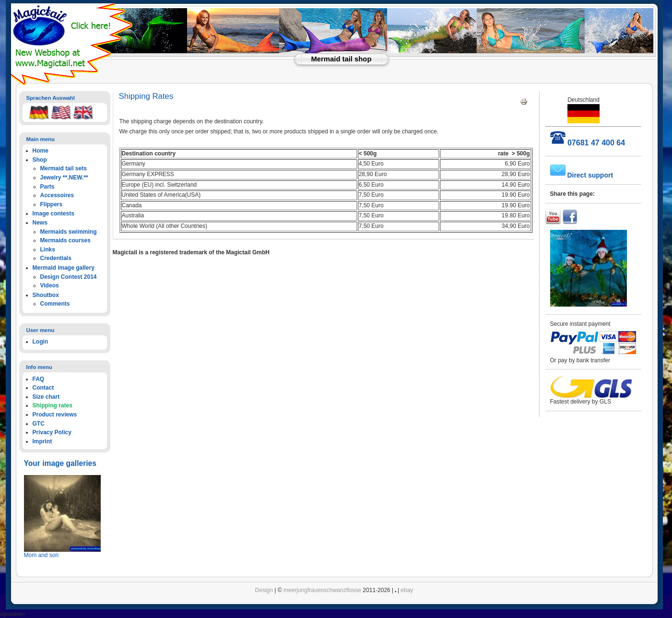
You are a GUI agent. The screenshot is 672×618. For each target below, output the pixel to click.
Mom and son (41, 555)
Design (264, 590)
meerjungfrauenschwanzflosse (322, 590)
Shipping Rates (146, 96)
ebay (407, 590)
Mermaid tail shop (342, 59)
